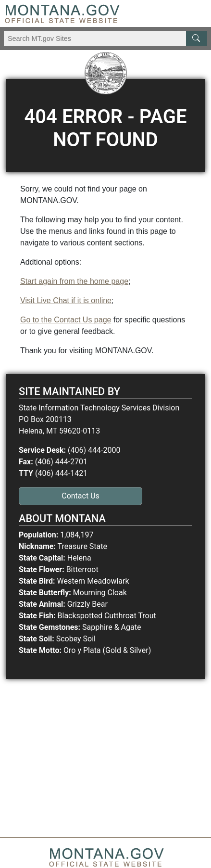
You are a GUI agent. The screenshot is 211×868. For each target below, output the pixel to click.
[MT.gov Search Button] (197, 38)
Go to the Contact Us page (66, 320)
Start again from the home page (74, 281)
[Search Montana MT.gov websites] (105, 38)
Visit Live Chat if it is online (66, 300)
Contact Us (81, 496)
